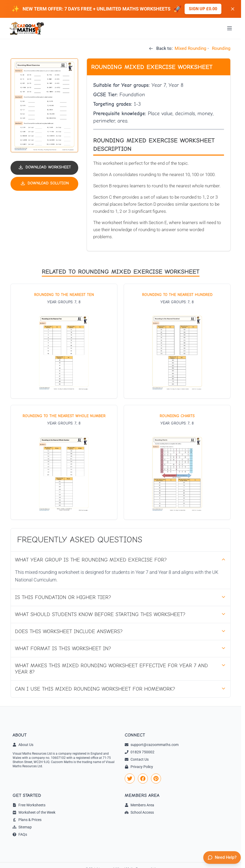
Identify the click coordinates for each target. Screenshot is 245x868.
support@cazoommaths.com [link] (152, 745)
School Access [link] (139, 812)
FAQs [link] (20, 834)
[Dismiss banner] (233, 9)
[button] (44, 105)
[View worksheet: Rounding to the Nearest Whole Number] (64, 462)
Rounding (221, 48)
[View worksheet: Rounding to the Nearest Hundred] (177, 341)
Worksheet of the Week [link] (34, 812)
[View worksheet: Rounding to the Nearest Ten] (64, 341)
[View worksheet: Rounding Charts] (177, 462)
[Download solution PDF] (44, 184)
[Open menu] (230, 28)
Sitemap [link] (22, 827)
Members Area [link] (139, 805)
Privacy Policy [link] (139, 767)
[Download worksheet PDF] (44, 168)
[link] (130, 779)
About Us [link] (23, 745)
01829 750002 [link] (140, 752)
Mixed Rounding (191, 48)
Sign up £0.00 (203, 9)
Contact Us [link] (137, 759)
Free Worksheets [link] (29, 805)
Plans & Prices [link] (27, 820)
